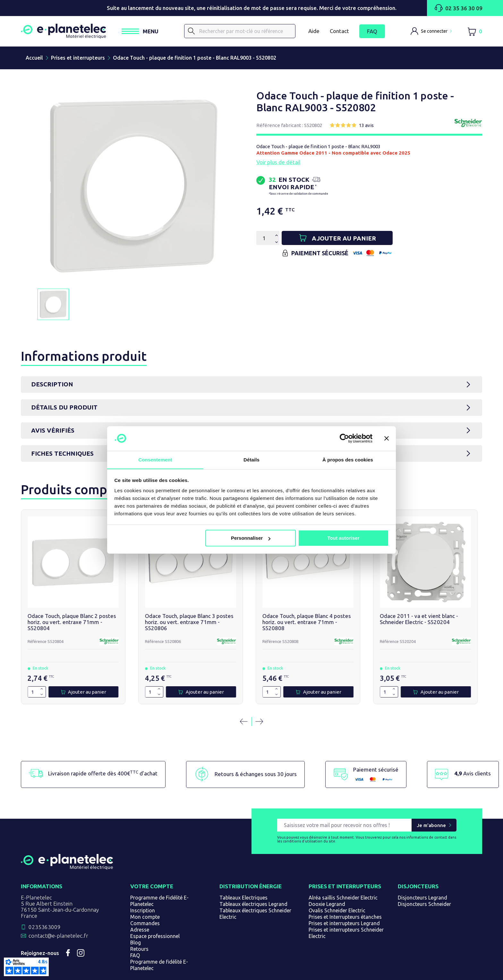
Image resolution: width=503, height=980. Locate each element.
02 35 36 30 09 (459, 8)
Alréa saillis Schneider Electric (343, 876)
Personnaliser (251, 538)
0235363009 (45, 906)
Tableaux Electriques (243, 876)
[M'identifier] (431, 32)
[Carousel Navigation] (251, 700)
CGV (180, 972)
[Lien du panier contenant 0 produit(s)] (475, 32)
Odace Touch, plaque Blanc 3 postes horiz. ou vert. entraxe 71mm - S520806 (155, 600)
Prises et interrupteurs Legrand (344, 902)
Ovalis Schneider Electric (337, 889)
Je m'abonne (431, 804)
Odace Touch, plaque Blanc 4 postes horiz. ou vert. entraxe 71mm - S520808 (250, 600)
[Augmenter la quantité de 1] (36, 668)
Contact (339, 32)
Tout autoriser (344, 538)
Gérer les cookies (309, 972)
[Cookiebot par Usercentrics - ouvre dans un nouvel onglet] (344, 438)
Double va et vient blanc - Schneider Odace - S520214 (441, 597)
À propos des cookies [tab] (348, 459)
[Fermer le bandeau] (387, 438)
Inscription (143, 889)
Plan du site (271, 972)
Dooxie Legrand (327, 883)
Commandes (145, 902)
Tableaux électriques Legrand (253, 883)
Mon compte (145, 896)
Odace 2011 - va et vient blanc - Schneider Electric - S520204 (344, 600)
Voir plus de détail (278, 163)
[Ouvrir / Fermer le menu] (147, 32)
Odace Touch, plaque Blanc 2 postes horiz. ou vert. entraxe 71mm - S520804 (60, 600)
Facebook (68, 932)
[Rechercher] (243, 32)
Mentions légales (209, 972)
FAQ (372, 32)
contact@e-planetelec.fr (58, 914)
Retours (139, 928)
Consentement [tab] (155, 459)
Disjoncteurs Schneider (424, 883)
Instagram (81, 932)
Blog (136, 921)
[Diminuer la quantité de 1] (36, 673)
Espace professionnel (155, 915)
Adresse (140, 908)
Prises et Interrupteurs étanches (345, 896)
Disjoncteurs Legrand (422, 876)
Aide (314, 32)
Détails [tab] (251, 459)
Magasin (243, 972)
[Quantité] (264, 239)
